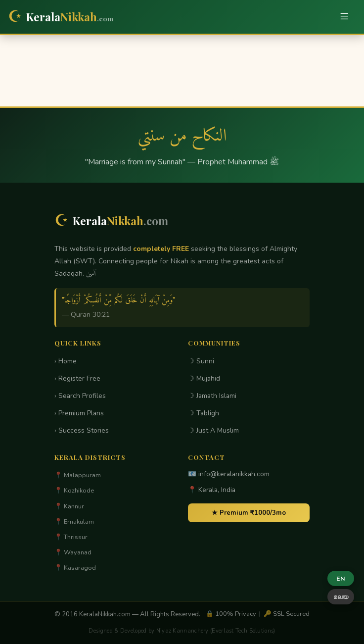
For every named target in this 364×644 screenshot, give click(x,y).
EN (341, 578)
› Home (66, 361)
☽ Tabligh (204, 413)
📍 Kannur (69, 506)
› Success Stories (82, 430)
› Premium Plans (79, 413)
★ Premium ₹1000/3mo (249, 513)
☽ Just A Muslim (213, 430)
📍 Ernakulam (74, 522)
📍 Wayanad (73, 552)
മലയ (341, 597)
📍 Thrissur (71, 537)
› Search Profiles (80, 396)
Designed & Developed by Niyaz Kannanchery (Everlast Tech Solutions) (182, 631)
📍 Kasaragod (75, 568)
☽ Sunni (201, 361)
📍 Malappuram (78, 475)
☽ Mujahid (204, 378)
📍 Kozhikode (74, 491)
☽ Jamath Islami (212, 396)
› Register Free (77, 378)
